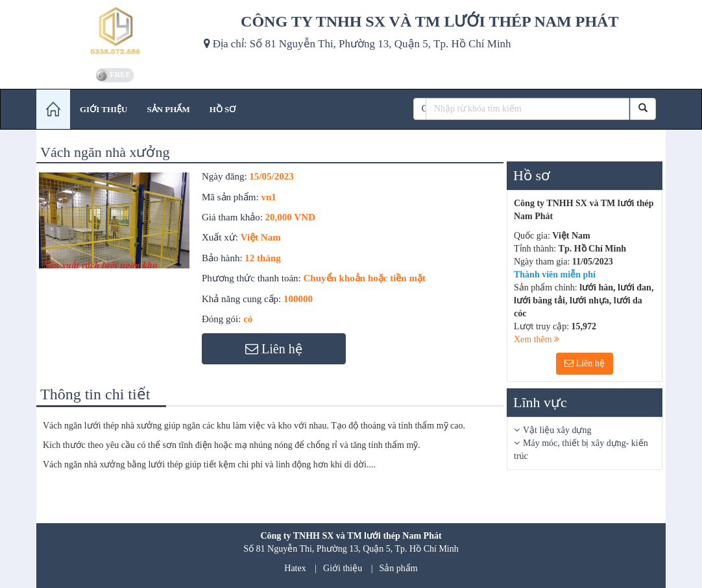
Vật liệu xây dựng (557, 430)
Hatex (295, 568)
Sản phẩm (399, 568)
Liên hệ (585, 363)
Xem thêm (537, 339)
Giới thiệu (343, 568)
